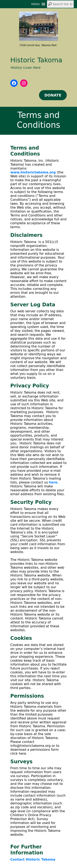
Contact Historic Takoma (33, 859)
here (53, 482)
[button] (36, 4)
